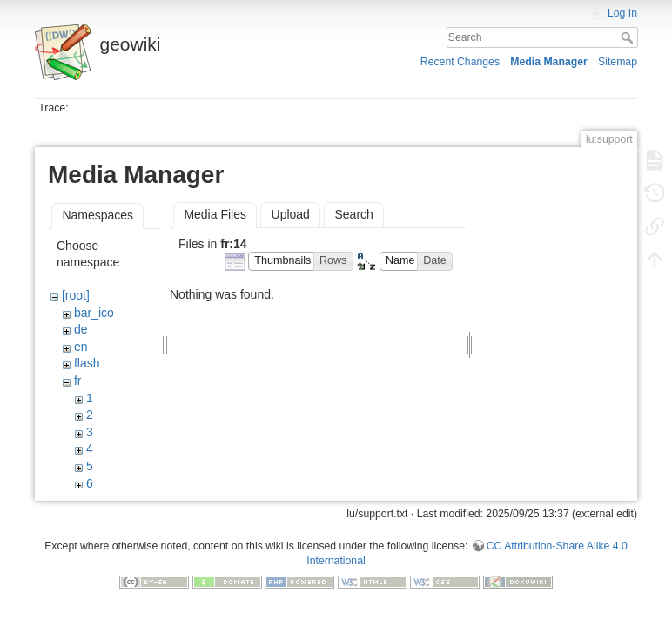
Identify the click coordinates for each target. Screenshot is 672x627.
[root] (76, 295)
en (81, 347)
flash (87, 363)
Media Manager (549, 62)
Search (629, 37)
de (81, 329)
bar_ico (94, 313)
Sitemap (618, 62)
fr (78, 381)
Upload (291, 214)
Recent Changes (460, 62)
